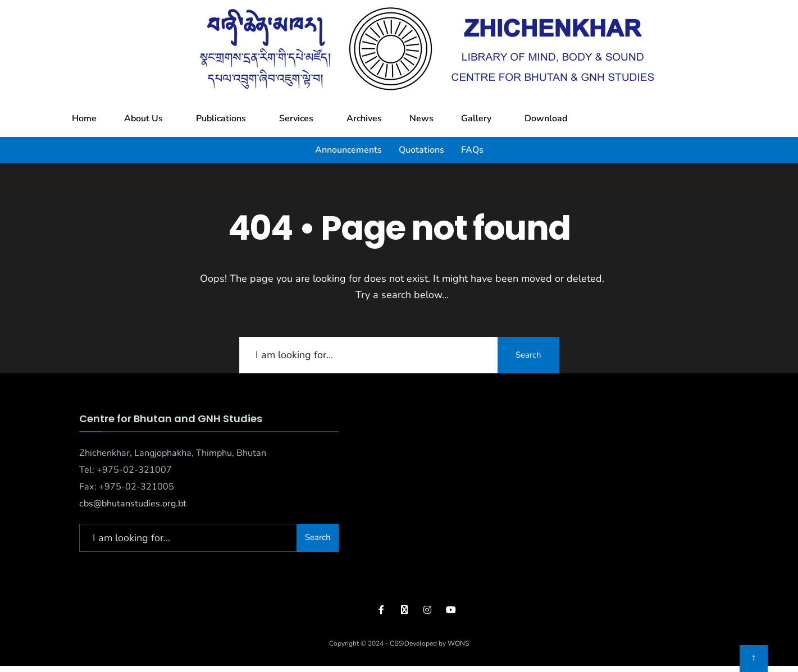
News (421, 118)
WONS (458, 643)
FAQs (472, 150)
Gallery (476, 118)
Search (528, 355)
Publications (221, 118)
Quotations (421, 150)
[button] (146, 118)
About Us (143, 118)
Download (546, 118)
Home (84, 118)
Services (296, 118)
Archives (364, 118)
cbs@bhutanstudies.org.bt (133, 504)
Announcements (348, 150)
